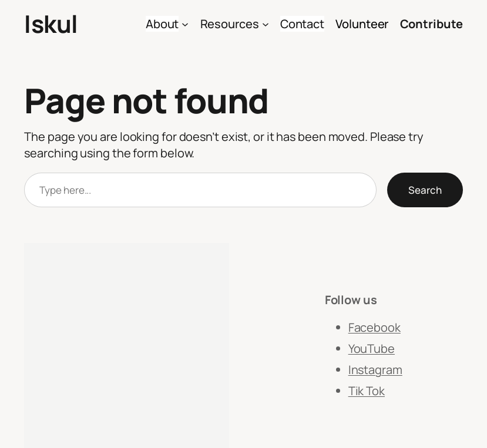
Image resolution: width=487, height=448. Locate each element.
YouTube (372, 348)
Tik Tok (367, 391)
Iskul (51, 23)
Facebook (375, 327)
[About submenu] (185, 24)
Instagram (375, 370)
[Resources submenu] (266, 24)
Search (425, 190)
